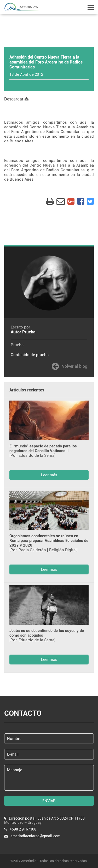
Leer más (49, 475)
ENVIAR (49, 801)
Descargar (16, 99)
